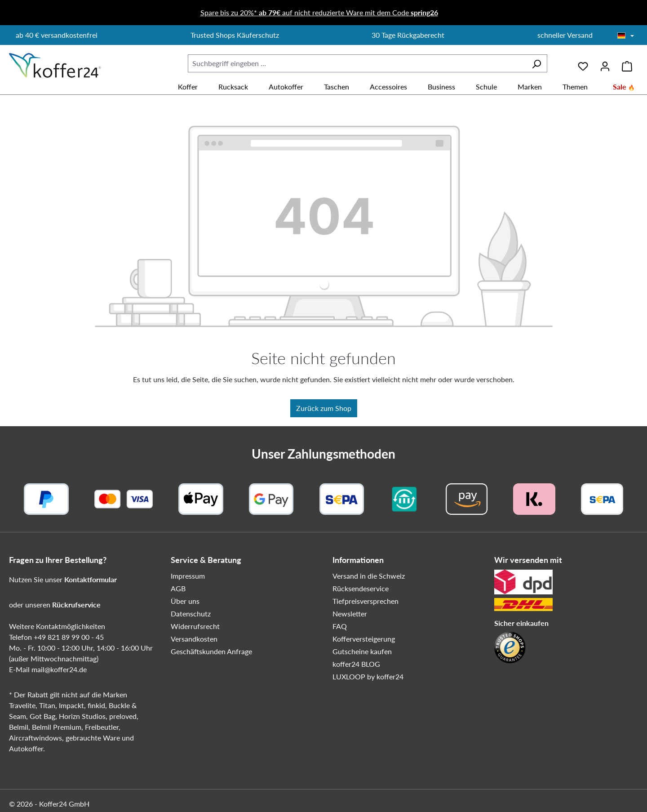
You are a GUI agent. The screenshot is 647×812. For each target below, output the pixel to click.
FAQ (340, 626)
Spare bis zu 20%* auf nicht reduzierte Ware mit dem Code (319, 12)
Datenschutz (191, 613)
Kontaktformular (91, 579)
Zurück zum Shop (324, 408)
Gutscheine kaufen (362, 651)
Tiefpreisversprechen (366, 601)
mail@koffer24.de (59, 669)
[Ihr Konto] (605, 63)
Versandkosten (194, 639)
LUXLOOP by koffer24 (368, 676)
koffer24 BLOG (356, 664)
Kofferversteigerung (364, 639)
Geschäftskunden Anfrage (211, 651)
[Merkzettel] (583, 63)
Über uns (185, 601)
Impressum (188, 576)
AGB (178, 588)
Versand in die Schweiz (369, 576)
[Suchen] (536, 63)
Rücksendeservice (361, 588)
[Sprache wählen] (626, 36)
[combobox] (357, 63)
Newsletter (350, 613)
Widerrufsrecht (195, 626)
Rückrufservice (76, 605)
